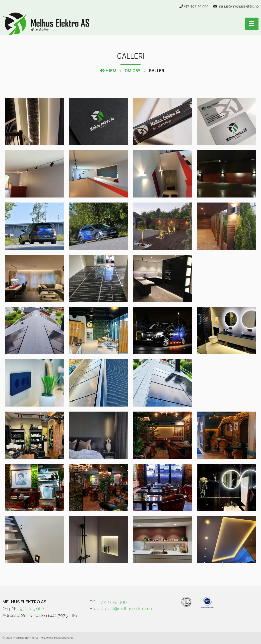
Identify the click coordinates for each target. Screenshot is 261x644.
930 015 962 (32, 609)
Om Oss (133, 71)
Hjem (108, 71)
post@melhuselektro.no (128, 609)
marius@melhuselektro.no (238, 6)
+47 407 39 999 (196, 6)
